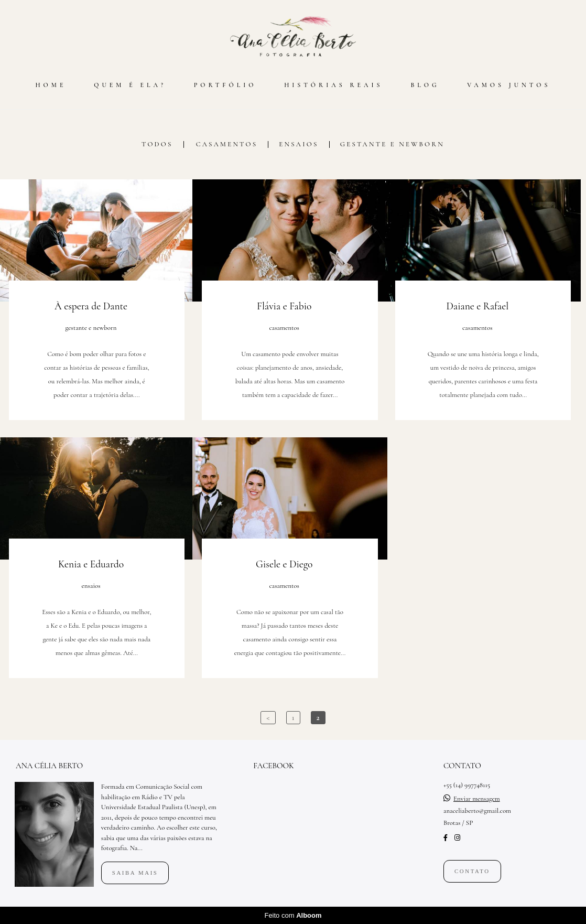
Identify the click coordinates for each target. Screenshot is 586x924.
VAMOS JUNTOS (509, 85)
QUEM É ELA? (130, 85)
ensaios (299, 144)
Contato (472, 871)
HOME (51, 85)
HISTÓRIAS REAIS (333, 85)
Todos (157, 144)
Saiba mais (135, 873)
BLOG (425, 85)
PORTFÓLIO (225, 85)
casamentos (227, 144)
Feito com (293, 915)
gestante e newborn (392, 144)
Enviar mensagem (477, 799)
